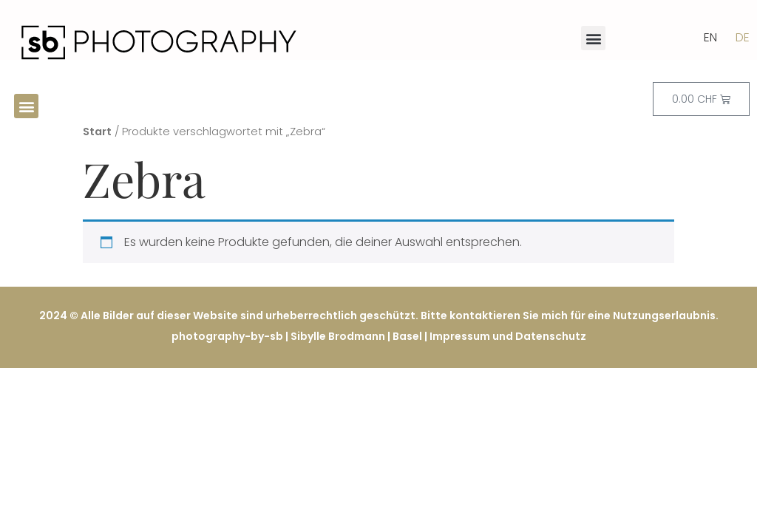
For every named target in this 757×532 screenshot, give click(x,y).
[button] (593, 38)
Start (97, 132)
